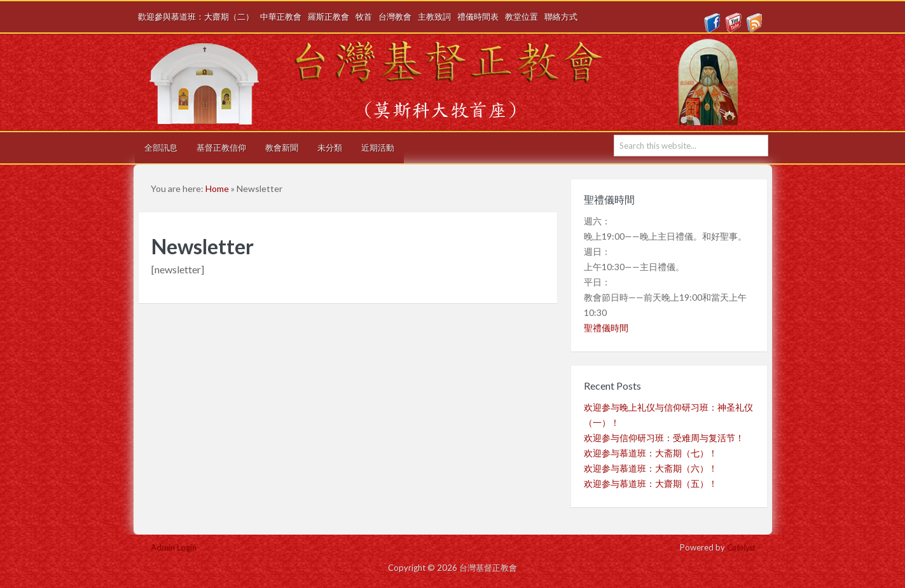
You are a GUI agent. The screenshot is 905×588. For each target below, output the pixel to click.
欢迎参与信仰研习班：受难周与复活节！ (664, 438)
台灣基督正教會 (458, 83)
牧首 (364, 17)
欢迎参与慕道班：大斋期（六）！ (651, 468)
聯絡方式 (561, 17)
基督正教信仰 (221, 147)
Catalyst (741, 547)
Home (217, 188)
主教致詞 (434, 17)
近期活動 (378, 147)
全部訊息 (161, 147)
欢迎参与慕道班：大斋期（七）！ (651, 453)
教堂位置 (522, 17)
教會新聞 (282, 147)
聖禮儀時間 (606, 328)
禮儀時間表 (478, 17)
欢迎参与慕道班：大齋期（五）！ (651, 483)
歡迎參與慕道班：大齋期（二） (196, 17)
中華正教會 (281, 17)
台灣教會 (395, 17)
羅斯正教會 (328, 17)
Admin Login (174, 547)
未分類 (330, 147)
